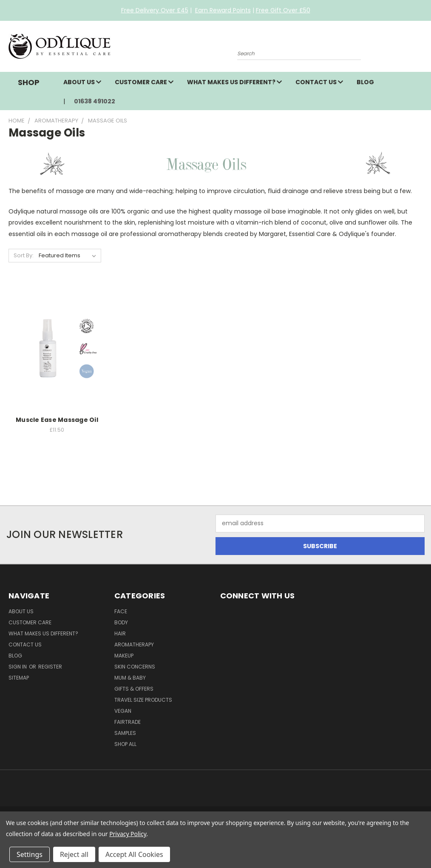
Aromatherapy (134, 645)
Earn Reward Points (223, 10)
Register (50, 667)
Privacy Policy (128, 834)
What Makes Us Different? (234, 82)
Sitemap (19, 678)
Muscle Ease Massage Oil (57, 420)
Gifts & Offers (134, 689)
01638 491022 (95, 101)
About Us (82, 82)
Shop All (125, 744)
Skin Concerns (135, 667)
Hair (120, 633)
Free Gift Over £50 (283, 10)
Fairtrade (128, 722)
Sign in (18, 667)
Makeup (124, 656)
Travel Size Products (143, 700)
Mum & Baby (130, 678)
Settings (30, 854)
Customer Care (144, 82)
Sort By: (24, 255)
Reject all (74, 854)
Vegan (123, 711)
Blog (365, 82)
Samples (125, 733)
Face (121, 611)
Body (121, 622)
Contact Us (319, 82)
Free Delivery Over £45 (155, 10)
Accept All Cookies (134, 854)
